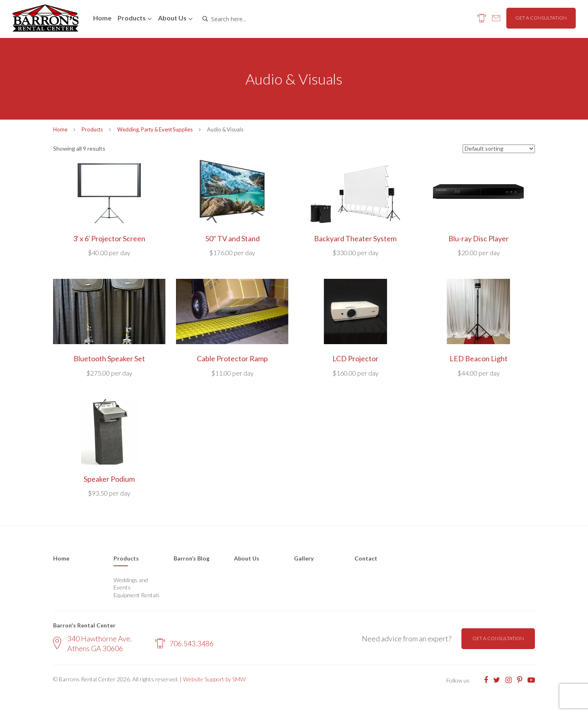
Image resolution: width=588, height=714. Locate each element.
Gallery (304, 558)
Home (102, 18)
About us (172, 18)
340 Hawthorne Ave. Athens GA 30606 (92, 643)
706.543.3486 (184, 643)
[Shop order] (499, 149)
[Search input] (246, 19)
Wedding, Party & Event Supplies (155, 129)
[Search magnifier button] (205, 19)
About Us (247, 558)
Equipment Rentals (137, 595)
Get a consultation (541, 18)
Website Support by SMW (214, 679)
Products (132, 18)
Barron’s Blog (192, 558)
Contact (366, 558)
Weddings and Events (131, 584)
